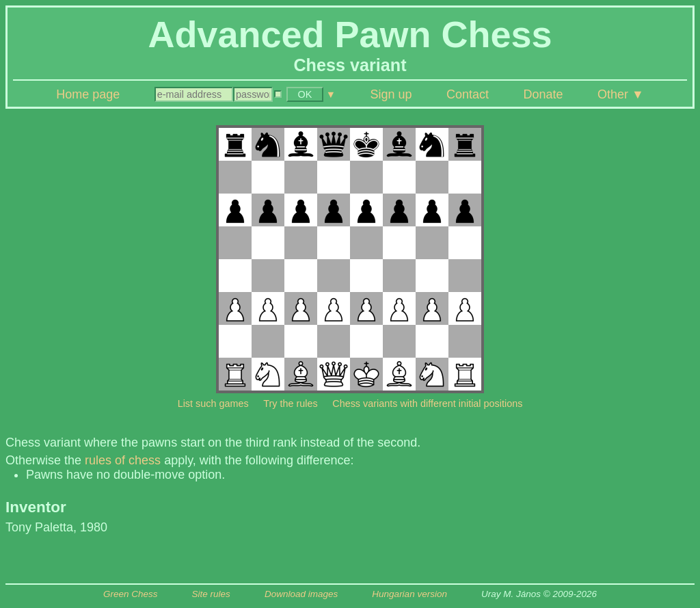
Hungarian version (409, 594)
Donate (543, 94)
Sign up (391, 94)
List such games (213, 404)
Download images (301, 594)
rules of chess (123, 460)
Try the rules (290, 404)
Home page (88, 94)
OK (305, 94)
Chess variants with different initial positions (427, 404)
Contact (468, 94)
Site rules (211, 594)
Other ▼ (621, 94)
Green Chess (131, 594)
